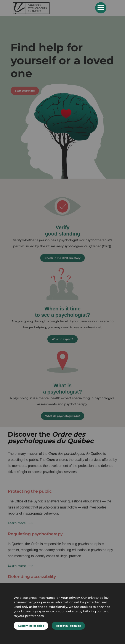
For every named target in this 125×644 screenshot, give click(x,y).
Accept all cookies (68, 626)
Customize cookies (31, 626)
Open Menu (101, 8)
